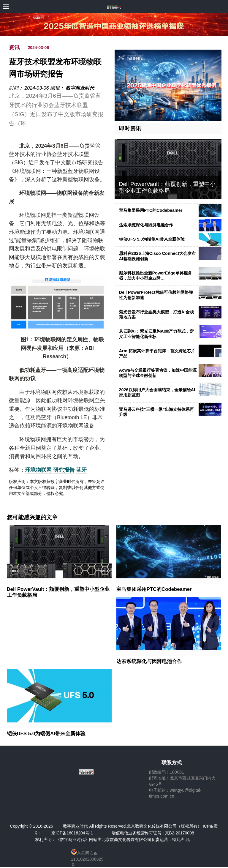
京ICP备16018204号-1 (72, 833)
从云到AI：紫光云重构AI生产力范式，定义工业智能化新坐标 (157, 334)
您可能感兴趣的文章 (32, 517)
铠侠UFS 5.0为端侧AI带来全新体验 (152, 239)
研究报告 (64, 470)
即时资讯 (130, 128)
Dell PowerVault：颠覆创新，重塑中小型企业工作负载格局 (167, 187)
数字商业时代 (80, 88)
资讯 (14, 48)
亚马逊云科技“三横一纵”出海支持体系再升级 (156, 412)
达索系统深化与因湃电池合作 (146, 225)
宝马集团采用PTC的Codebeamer (151, 210)
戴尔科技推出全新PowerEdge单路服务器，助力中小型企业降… (156, 276)
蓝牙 (81, 470)
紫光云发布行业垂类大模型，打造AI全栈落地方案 (156, 314)
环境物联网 (38, 470)
